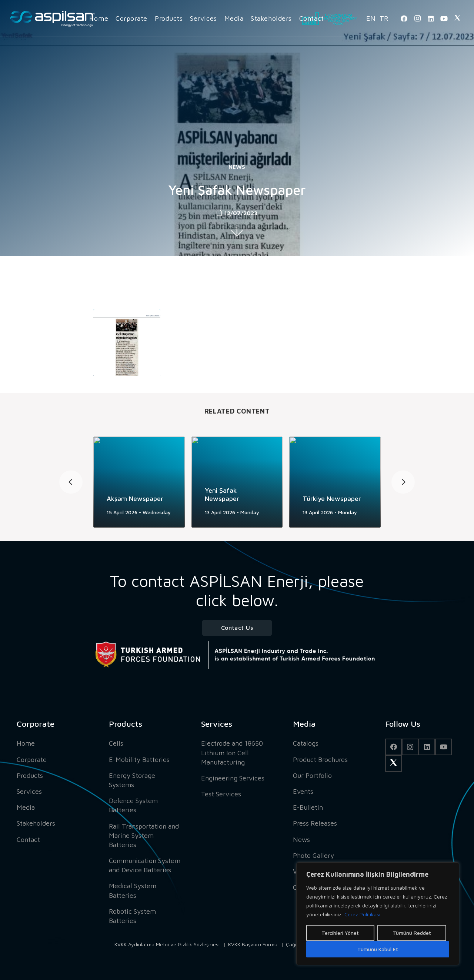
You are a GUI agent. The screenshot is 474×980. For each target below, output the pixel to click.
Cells (116, 743)
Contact (28, 839)
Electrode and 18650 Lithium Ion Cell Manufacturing (232, 752)
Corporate (32, 760)
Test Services (221, 794)
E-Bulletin (308, 807)
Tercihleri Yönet (340, 933)
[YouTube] (444, 19)
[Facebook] (404, 19)
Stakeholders (36, 823)
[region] (378, 914)
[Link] (53, 19)
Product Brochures (320, 760)
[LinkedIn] (431, 19)
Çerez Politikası (362, 914)
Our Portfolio (312, 775)
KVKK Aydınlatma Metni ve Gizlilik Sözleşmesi (167, 944)
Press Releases (315, 823)
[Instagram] (417, 19)
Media (26, 807)
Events (303, 791)
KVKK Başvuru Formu (253, 944)
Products (30, 775)
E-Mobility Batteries (139, 760)
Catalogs (306, 743)
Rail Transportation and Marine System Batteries (144, 835)
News (237, 167)
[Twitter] (457, 19)
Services (29, 791)
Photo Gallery (313, 855)
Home (26, 743)
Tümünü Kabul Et (378, 949)
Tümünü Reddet (412, 933)
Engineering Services (233, 778)
